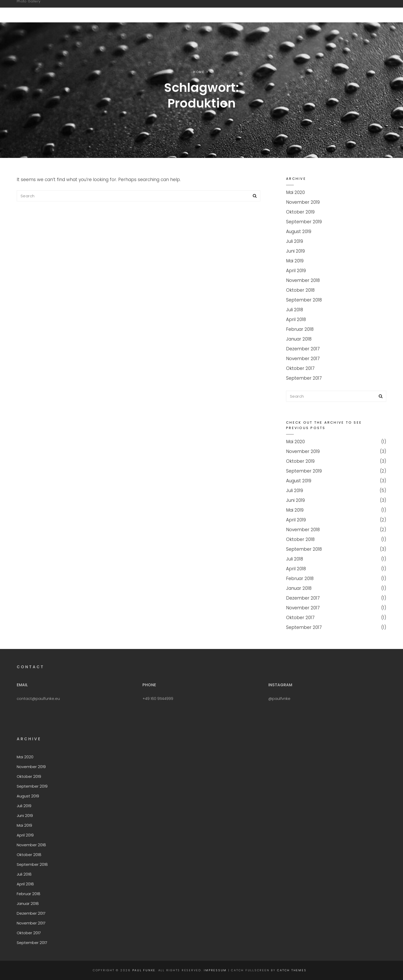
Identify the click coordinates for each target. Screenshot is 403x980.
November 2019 (303, 202)
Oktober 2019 (300, 212)
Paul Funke (41, 8)
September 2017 (304, 378)
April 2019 (296, 271)
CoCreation (283, 11)
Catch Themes (292, 970)
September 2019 (304, 222)
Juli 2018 (295, 310)
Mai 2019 (295, 261)
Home (199, 72)
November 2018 (303, 280)
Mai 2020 (295, 192)
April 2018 (296, 319)
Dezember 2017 (303, 349)
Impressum (360, 11)
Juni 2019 (295, 251)
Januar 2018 (299, 339)
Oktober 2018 (300, 290)
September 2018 (304, 300)
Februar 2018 (300, 329)
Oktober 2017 (300, 368)
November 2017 (303, 359)
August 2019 (299, 231)
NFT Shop (244, 11)
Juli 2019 (295, 241)
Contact (323, 11)
